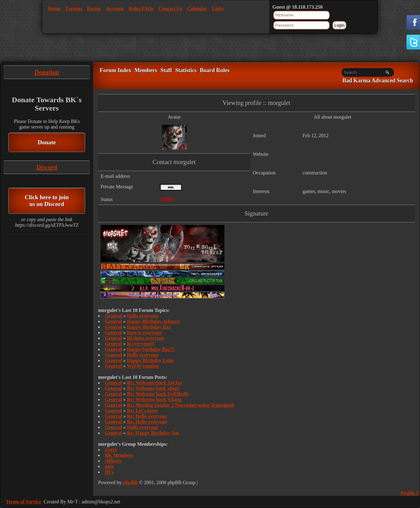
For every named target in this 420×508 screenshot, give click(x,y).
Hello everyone (143, 316)
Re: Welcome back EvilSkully (158, 394)
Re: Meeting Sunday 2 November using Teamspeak (181, 405)
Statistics (186, 70)
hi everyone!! (141, 344)
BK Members (119, 455)
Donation (47, 72)
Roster (94, 9)
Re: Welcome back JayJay (155, 383)
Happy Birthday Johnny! (154, 321)
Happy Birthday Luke (150, 360)
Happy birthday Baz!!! (151, 349)
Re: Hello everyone (147, 416)
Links (218, 9)
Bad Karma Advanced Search (378, 81)
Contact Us (171, 9)
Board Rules (215, 70)
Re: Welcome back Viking (154, 399)
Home (54, 9)
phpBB (130, 482)
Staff (166, 70)
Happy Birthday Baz (149, 327)
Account (115, 9)
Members (146, 70)
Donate (47, 142)
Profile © (410, 493)
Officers (113, 461)
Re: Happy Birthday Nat (153, 433)
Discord (47, 167)
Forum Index (115, 70)
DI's (109, 472)
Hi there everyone (146, 338)
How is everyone (144, 333)
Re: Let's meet (142, 411)
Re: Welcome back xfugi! (153, 388)
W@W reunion (143, 366)
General (113, 316)
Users (111, 450)
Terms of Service (24, 502)
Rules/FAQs (141, 9)
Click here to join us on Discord (47, 201)
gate (109, 466)
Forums (74, 9)
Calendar (197, 9)
